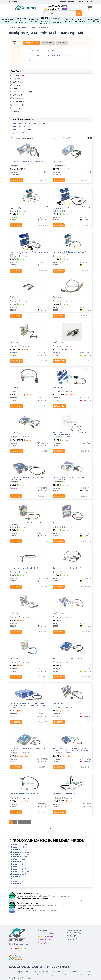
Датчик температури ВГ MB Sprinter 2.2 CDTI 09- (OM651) (28, 750)
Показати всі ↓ (16, 111)
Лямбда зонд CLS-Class (20, 854)
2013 (43, 51)
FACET (15, 85)
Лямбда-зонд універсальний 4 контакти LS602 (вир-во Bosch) (29, 208)
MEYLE (17, 95)
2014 (49, 51)
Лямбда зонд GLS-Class (20, 874)
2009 (74, 56)
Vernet (16, 108)
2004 (49, 56)
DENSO (17, 82)
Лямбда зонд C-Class (19, 849)
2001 (33, 56)
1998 (28, 61)
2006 (59, 56)
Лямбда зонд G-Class (19, 859)
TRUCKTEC (17, 105)
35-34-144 (54, 9)
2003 (43, 56)
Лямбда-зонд (58, 162)
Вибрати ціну (17, 180)
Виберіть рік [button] (31, 43)
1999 (33, 61)
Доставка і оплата (66, 2)
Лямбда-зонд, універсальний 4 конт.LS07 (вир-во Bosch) (72, 208)
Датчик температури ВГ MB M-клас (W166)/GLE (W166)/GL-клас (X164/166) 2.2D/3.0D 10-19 (72, 750)
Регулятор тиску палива (20, 132)
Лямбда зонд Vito (17, 884)
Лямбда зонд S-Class (19, 876)
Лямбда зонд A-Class (19, 845)
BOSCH (18, 75)
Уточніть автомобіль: (15, 42)
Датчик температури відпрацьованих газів (27, 162)
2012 (38, 51)
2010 (28, 51)
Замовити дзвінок (45, 940)
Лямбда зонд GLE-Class (20, 869)
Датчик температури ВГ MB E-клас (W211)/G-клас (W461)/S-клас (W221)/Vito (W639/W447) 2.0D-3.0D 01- (28, 704)
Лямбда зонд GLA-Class (20, 864)
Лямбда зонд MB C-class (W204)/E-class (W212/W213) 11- (68, 479)
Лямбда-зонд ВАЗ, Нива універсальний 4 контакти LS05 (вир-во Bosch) (69, 253)
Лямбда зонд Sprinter (19, 879)
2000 (28, 56)
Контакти (80, 2)
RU (15, 2)
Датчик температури (61, 523)
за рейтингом (28, 138)
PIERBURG (17, 101)
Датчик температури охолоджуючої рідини (28, 123)
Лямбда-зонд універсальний (64, 794)
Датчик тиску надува (19, 126)
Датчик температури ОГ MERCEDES (24, 568)
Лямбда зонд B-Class (19, 847)
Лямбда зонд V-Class (19, 881)
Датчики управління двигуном (23, 129)
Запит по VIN (43, 943)
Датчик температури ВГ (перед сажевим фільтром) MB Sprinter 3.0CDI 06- (69, 433)
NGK (16, 98)
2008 (69, 56)
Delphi (15, 79)
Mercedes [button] (48, 43)
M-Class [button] (62, 43)
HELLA (15, 88)
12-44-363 (54, 6)
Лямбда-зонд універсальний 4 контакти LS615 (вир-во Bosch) (29, 253)
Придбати (59, 180)
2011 (33, 51)
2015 (54, 51)
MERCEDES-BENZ (21, 92)
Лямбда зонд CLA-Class (20, 852)
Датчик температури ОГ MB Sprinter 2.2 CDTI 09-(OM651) (28, 524)
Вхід (89, 2)
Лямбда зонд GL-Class (19, 862)
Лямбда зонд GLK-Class (20, 872)
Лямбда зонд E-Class (19, 857)
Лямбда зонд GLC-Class (20, 867)
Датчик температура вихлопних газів (68, 659)
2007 (64, 56)
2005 (54, 56)
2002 (38, 56)
